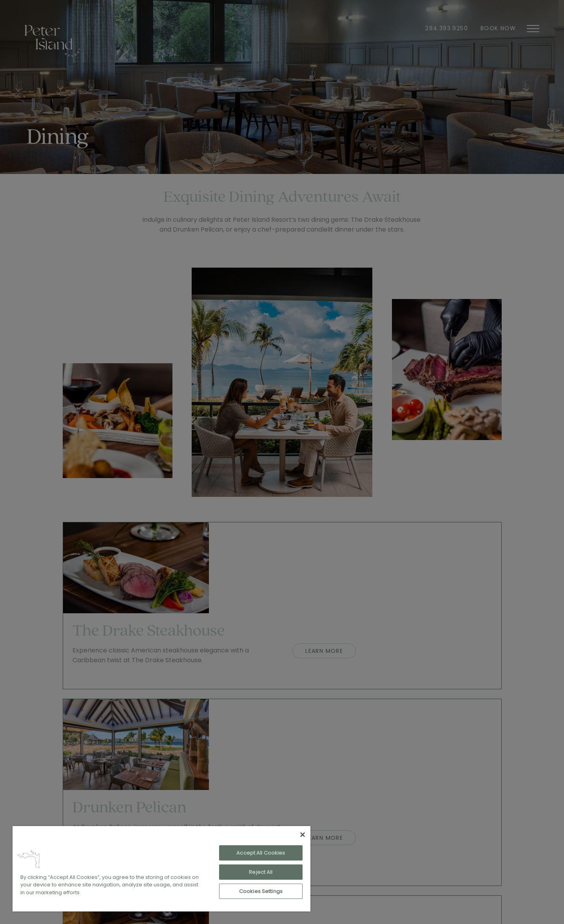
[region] (161, 869)
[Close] (303, 835)
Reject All (261, 872)
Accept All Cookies (261, 853)
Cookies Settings (261, 891)
